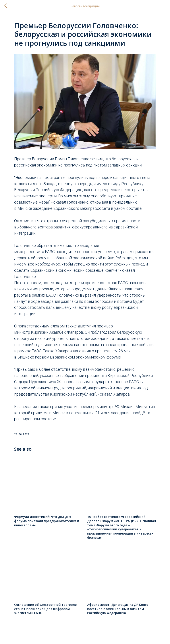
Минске (25, 208)
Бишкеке (26, 357)
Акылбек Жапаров (66, 332)
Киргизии (40, 332)
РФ (117, 407)
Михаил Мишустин (138, 407)
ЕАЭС (50, 252)
